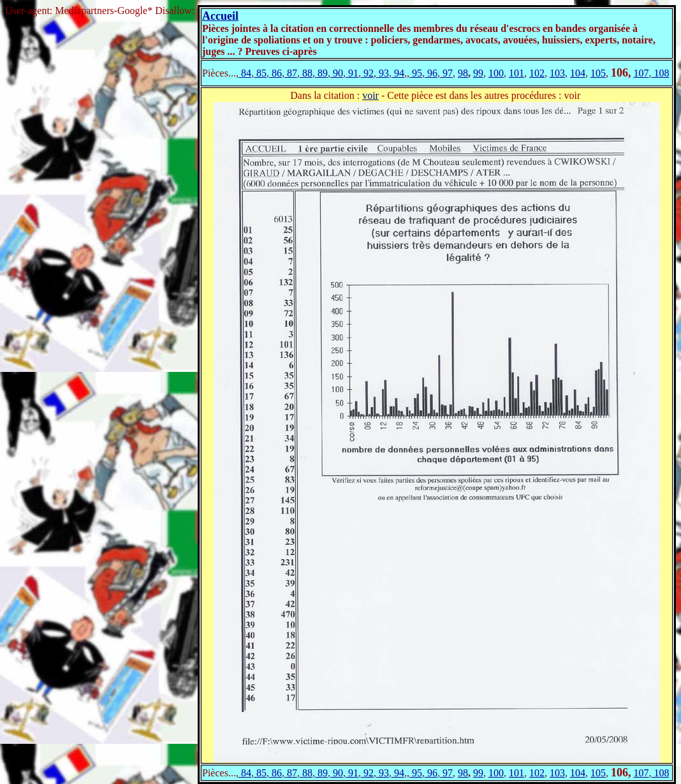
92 (367, 73)
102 (537, 73)
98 (463, 73)
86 (275, 73)
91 (352, 73)
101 (516, 73)
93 (383, 73)
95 (416, 73)
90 (337, 73)
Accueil (220, 16)
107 (641, 73)
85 (260, 73)
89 (321, 73)
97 (446, 73)
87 (291, 73)
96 (431, 73)
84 (245, 73)
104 (578, 73)
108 (660, 73)
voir (370, 95)
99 (478, 73)
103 (557, 73)
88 (306, 73)
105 (598, 73)
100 (496, 73)
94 (398, 73)
